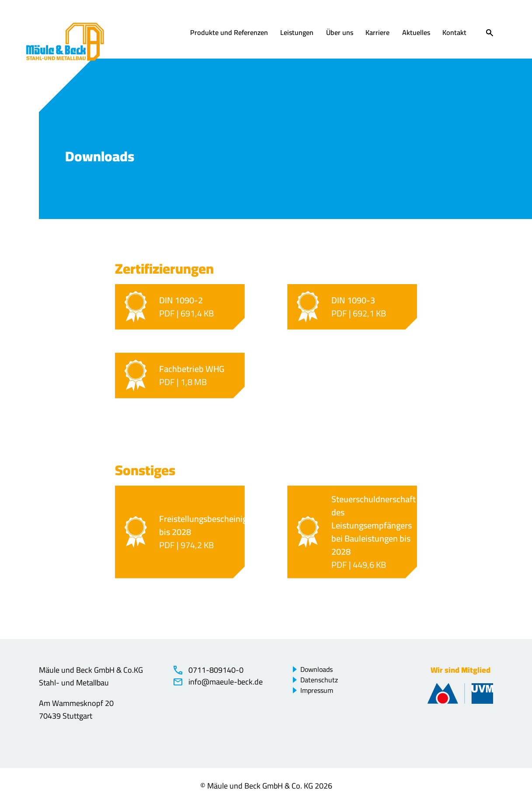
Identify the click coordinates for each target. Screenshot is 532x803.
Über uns (340, 33)
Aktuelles (416, 33)
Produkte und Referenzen (229, 33)
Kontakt (454, 33)
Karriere (377, 33)
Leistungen (297, 33)
